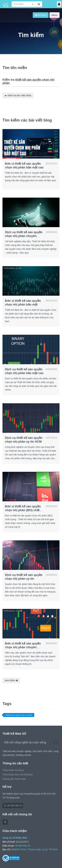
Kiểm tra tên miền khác (18, 95)
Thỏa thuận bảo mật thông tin (18, 775)
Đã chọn (41, 15)
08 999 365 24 (13, 806)
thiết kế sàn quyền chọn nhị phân (19, 715)
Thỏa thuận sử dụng (13, 770)
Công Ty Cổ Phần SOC (15, 838)
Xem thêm (11, 680)
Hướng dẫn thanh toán (14, 779)
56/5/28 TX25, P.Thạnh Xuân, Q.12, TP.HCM (34, 849)
